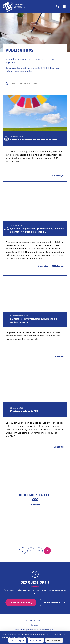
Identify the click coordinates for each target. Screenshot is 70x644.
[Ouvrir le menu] (64, 6)
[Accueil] (14, 7)
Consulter (43, 266)
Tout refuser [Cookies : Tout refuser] (36, 640)
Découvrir (35, 505)
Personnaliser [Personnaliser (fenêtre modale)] (54, 640)
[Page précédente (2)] (23, 551)
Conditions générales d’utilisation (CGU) (35, 630)
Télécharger (58, 176)
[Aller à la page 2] (39, 551)
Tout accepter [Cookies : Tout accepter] (17, 640)
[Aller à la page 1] (31, 551)
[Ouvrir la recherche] (58, 6)
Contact (35, 625)
